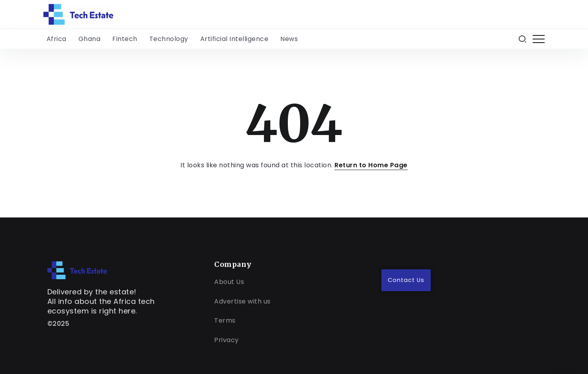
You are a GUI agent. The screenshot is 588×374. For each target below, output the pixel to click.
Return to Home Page (371, 165)
